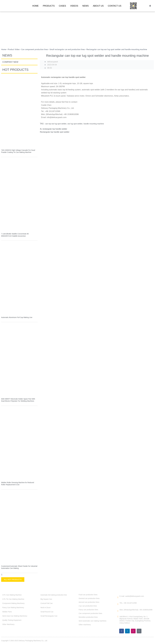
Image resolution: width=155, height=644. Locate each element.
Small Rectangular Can (49, 616)
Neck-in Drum (46, 608)
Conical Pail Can (47, 603)
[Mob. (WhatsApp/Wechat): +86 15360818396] (118, 611)
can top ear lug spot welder (56, 124)
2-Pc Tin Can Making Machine (13, 599)
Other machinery (85, 625)
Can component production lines (36, 49)
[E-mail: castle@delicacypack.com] (118, 597)
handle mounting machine (96, 124)
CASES (62, 6)
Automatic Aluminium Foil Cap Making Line (17, 317)
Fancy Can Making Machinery (13, 608)
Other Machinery (8, 624)
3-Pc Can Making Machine (12, 595)
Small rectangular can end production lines (70, 49)
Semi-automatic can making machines (93, 621)
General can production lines (89, 598)
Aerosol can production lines (89, 602)
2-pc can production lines (88, 606)
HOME (35, 6)
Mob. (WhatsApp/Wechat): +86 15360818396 (136, 610)
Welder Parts (7, 612)
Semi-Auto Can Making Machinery (15, 616)
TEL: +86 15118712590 (128, 603)
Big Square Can (46, 599)
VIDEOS (74, 6)
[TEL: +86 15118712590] (118, 604)
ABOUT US (98, 6)
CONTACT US (115, 6)
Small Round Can (47, 612)
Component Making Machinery (13, 603)
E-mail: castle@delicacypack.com (132, 596)
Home (4, 49)
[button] (150, 6)
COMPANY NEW (10, 62)
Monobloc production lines (88, 617)
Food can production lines (88, 595)
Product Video (14, 49)
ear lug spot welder (76, 124)
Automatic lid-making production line (54, 595)
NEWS (86, 6)
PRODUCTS (49, 6)
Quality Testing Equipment (12, 620)
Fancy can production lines (88, 610)
